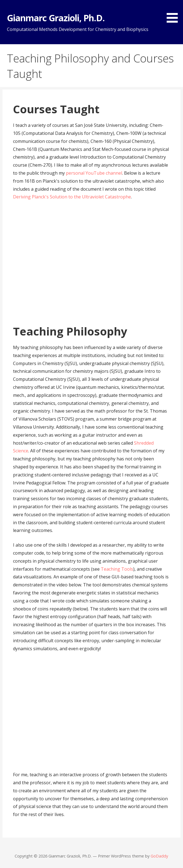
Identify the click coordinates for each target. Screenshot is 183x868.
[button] (174, 12)
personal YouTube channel (94, 173)
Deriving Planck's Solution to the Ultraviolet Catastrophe (72, 197)
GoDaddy (159, 856)
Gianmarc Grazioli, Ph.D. (56, 18)
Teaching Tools (117, 569)
